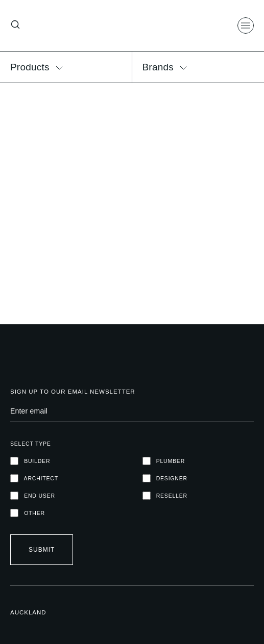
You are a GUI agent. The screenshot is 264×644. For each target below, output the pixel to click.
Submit (42, 550)
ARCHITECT (34, 478)
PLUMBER (164, 461)
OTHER (28, 513)
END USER (33, 496)
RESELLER (165, 496)
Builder (30, 461)
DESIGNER (165, 478)
